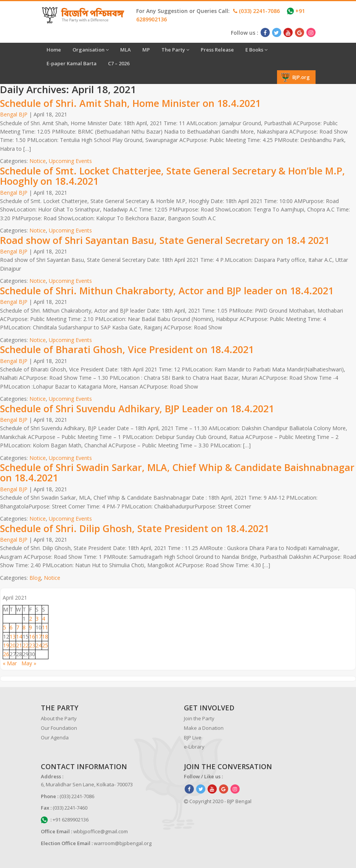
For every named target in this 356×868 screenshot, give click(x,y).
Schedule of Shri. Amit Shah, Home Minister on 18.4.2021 (130, 103)
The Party (175, 50)
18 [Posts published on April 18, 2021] (45, 636)
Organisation (91, 50)
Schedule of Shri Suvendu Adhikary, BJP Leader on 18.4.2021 (137, 408)
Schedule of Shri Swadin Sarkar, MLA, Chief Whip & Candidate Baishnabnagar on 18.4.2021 (177, 473)
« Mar (10, 663)
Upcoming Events (70, 161)
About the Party (59, 718)
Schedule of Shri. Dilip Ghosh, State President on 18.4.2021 (135, 528)
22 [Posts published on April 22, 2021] (26, 645)
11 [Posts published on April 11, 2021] (45, 627)
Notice (38, 161)
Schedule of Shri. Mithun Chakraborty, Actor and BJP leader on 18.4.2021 (167, 290)
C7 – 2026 (119, 63)
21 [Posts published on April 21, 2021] (19, 645)
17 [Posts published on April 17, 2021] (39, 636)
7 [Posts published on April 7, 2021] (18, 627)
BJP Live (193, 737)
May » (29, 663)
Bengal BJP (14, 114)
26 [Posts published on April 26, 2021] (6, 654)
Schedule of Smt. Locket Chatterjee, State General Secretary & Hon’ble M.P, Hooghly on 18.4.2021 (172, 176)
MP (146, 50)
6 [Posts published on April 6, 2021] (11, 627)
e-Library (194, 747)
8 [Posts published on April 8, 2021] (24, 627)
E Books (256, 50)
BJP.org (295, 77)
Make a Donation (204, 728)
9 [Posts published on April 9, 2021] (31, 627)
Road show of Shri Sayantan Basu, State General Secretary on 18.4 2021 (165, 240)
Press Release (217, 50)
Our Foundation (59, 728)
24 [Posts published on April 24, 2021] (39, 645)
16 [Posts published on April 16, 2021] (32, 636)
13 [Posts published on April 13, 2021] (13, 636)
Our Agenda (55, 737)
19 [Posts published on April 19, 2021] (6, 645)
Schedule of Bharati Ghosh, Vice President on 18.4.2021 (127, 349)
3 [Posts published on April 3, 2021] (37, 619)
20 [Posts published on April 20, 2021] (13, 645)
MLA (126, 50)
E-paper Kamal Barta (72, 63)
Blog (35, 578)
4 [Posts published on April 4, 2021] (43, 619)
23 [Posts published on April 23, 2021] (32, 645)
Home (54, 50)
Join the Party (199, 718)
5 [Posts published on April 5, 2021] (5, 627)
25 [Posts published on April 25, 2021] (45, 645)
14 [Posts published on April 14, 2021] (19, 636)
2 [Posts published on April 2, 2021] (31, 619)
